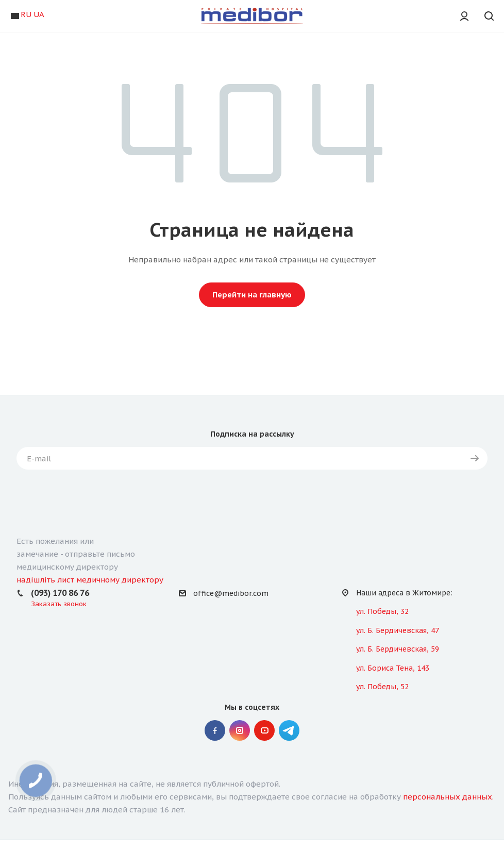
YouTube (264, 730)
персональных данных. (448, 797)
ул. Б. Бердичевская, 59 (398, 649)
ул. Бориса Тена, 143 (393, 668)
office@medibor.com (231, 593)
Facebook (215, 730)
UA (39, 14)
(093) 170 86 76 (60, 593)
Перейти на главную (252, 295)
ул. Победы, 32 (382, 611)
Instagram (240, 730)
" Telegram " (289, 730)
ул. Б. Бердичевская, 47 (398, 630)
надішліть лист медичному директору (90, 580)
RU (26, 14)
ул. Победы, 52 (382, 687)
